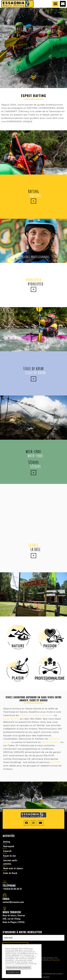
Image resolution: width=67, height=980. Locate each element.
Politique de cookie (53, 974)
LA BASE (34, 545)
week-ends (33, 451)
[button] (55, 4)
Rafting (34, 191)
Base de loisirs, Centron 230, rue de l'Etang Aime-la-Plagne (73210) (14, 919)
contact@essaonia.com (13, 902)
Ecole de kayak (34, 368)
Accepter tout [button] (13, 972)
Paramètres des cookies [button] (18, 968)
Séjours (34, 462)
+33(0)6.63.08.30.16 (12, 889)
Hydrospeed (34, 280)
